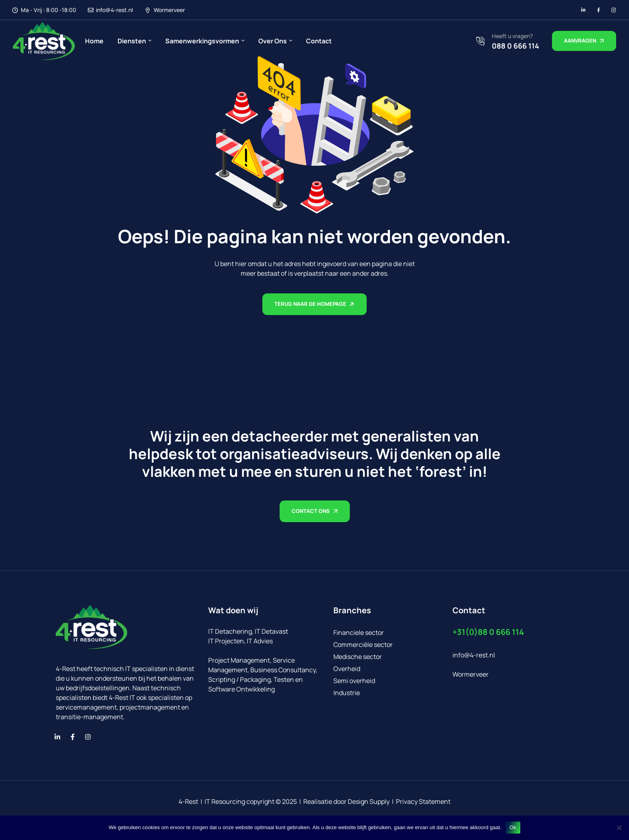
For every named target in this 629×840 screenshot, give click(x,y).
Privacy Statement (423, 801)
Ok (513, 827)
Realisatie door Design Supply (346, 801)
